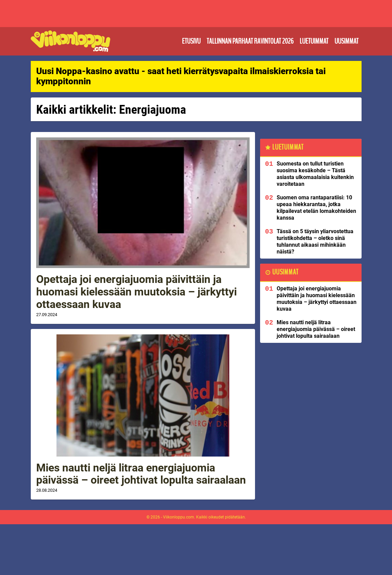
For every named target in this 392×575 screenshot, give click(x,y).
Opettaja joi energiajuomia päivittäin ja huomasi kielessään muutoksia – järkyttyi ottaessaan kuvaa (136, 292)
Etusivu (191, 41)
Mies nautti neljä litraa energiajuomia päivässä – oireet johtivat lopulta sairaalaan (141, 474)
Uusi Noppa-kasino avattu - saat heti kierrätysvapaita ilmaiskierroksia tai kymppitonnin (181, 76)
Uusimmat (347, 41)
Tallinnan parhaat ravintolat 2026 (250, 41)
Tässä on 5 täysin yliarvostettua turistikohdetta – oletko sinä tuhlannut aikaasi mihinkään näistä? (315, 241)
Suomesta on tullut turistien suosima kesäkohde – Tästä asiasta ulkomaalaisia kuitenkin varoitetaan (315, 174)
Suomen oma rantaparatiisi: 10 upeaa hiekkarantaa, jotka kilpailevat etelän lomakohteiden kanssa (316, 208)
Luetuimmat (314, 41)
